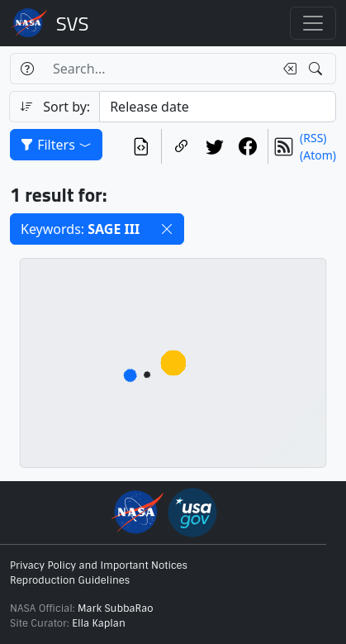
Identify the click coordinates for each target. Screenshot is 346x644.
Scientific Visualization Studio (73, 23)
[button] (167, 229)
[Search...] (159, 69)
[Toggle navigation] (313, 23)
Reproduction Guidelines (70, 580)
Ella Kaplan (99, 623)
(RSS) (313, 138)
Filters (56, 145)
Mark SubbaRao (116, 608)
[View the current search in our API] (141, 146)
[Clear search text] (287, 69)
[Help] (27, 69)
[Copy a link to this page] (182, 146)
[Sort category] (218, 107)
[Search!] (318, 69)
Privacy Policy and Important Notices (99, 565)
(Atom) (318, 155)
